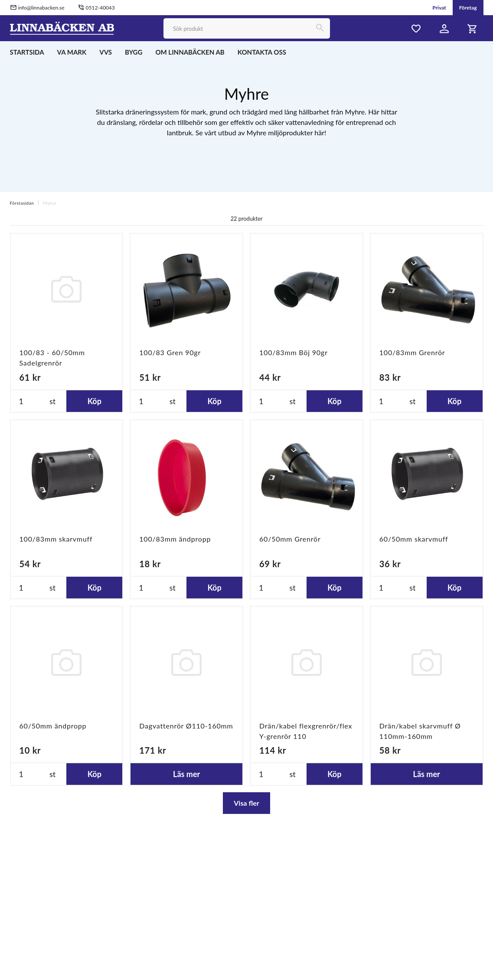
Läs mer (186, 774)
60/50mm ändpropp (53, 726)
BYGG (134, 52)
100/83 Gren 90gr (170, 352)
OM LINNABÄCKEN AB (190, 52)
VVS (106, 52)
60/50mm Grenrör (290, 539)
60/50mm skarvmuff (414, 539)
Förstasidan (22, 203)
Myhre (50, 203)
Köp (95, 401)
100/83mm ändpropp (175, 539)
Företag (468, 8)
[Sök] (320, 28)
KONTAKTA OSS (262, 52)
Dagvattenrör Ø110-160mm (186, 726)
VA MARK (72, 52)
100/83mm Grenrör (412, 352)
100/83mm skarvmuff (56, 539)
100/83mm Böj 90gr (294, 352)
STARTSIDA (27, 52)
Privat (439, 8)
